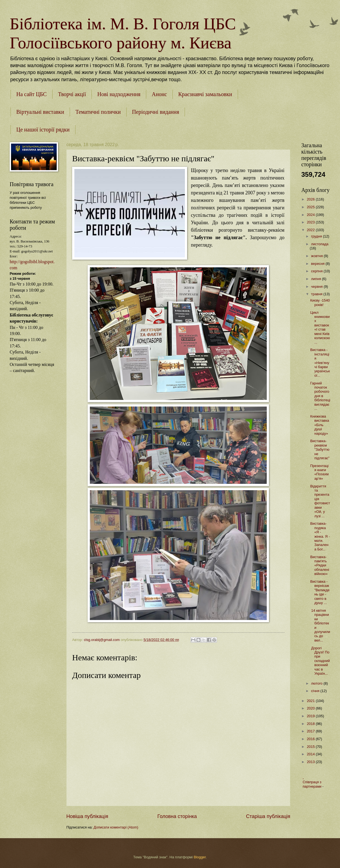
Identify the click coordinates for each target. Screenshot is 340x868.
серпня (317, 271)
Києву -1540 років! (320, 302)
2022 (311, 230)
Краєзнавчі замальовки (205, 94)
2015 (311, 747)
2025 (311, 207)
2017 (311, 731)
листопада (320, 244)
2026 (311, 199)
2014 (311, 754)
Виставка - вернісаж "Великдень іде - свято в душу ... (320, 592)
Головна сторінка (177, 816)
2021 (311, 701)
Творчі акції (72, 94)
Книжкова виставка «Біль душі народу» (320, 425)
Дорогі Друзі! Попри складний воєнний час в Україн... (320, 661)
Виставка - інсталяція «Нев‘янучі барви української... (320, 363)
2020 (311, 708)
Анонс (159, 94)
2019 (311, 716)
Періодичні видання (156, 112)
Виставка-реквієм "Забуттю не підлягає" (320, 449)
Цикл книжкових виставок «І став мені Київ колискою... (320, 327)
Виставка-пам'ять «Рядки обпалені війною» (320, 565)
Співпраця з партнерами (312, 784)
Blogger (200, 857)
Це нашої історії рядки (43, 130)
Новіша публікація (87, 816)
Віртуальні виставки (40, 112)
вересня (318, 264)
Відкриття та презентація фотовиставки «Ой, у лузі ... (320, 501)
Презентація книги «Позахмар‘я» (319, 472)
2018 (311, 724)
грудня (317, 236)
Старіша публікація (268, 816)
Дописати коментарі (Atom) (116, 827)
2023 (311, 222)
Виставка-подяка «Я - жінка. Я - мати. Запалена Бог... (320, 536)
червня (317, 287)
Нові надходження (119, 94)
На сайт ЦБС (32, 94)
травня (317, 294)
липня (316, 279)
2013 (311, 762)
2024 (311, 215)
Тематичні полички (98, 112)
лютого (317, 683)
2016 (311, 739)
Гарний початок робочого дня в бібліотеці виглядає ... (320, 396)
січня (316, 691)
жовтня (317, 256)
